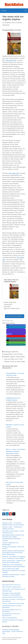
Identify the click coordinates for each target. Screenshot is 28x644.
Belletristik (15, 352)
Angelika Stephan (10, 357)
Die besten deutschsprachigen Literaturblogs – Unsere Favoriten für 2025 (13, 631)
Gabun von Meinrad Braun (10, 618)
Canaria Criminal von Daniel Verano (12, 597)
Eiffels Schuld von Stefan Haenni (12, 587)
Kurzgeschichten (8, 354)
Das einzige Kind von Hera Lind (11, 585)
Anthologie (7, 352)
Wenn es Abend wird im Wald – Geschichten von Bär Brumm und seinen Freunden (14, 571)
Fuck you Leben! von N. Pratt (13, 359)
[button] (7, 325)
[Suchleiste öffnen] (26, 11)
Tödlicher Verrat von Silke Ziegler (15, 362)
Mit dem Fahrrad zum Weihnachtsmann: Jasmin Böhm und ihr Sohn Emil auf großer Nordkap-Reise (14, 553)
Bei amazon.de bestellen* (15, 316)
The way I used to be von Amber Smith (13, 603)
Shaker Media (20, 357)
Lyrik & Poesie (18, 354)
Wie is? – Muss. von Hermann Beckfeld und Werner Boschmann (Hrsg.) (16, 451)
